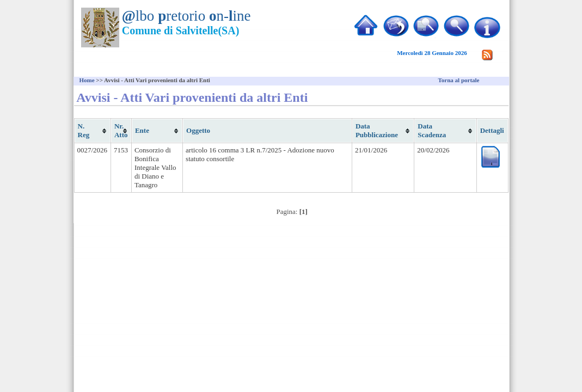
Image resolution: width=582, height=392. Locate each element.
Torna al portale (459, 80)
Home (87, 80)
